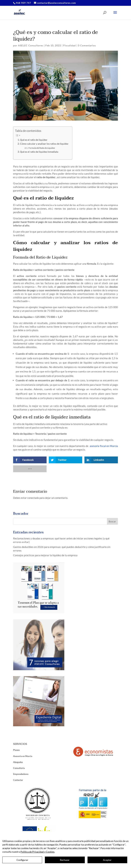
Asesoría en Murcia (23, 756)
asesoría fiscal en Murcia (104, 446)
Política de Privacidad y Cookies (37, 852)
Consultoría (19, 768)
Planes (16, 750)
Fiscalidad (70, 45)
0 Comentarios (87, 45)
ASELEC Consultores (31, 45)
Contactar (18, 780)
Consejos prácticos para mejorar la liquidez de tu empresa (45, 555)
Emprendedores (21, 774)
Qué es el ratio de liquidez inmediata (39, 152)
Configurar (22, 860)
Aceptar (107, 860)
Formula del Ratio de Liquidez (42, 148)
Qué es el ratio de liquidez (34, 140)
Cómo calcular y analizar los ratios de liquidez (44, 144)
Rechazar (65, 860)
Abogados (18, 762)
